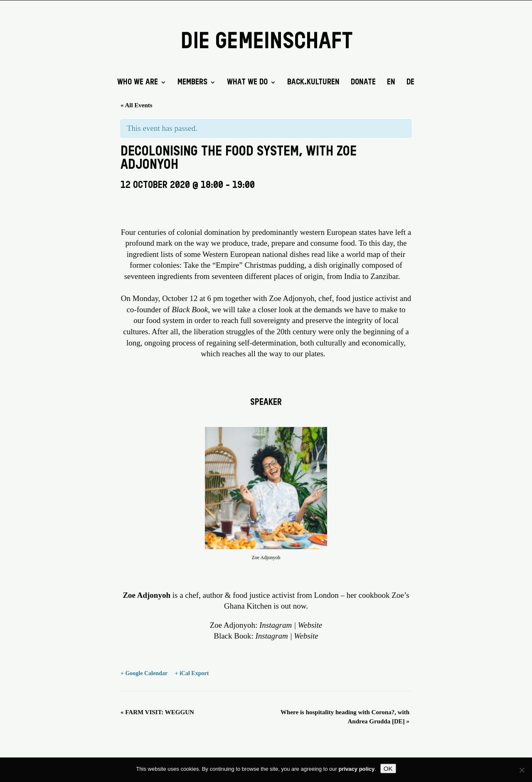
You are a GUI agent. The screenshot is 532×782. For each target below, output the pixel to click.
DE (410, 83)
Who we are (138, 83)
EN (391, 83)
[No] (522, 770)
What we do (247, 83)
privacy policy (357, 769)
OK (388, 768)
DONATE (363, 83)
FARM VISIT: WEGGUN (157, 712)
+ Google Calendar (144, 673)
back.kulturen (313, 83)
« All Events (137, 105)
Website (310, 625)
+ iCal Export (192, 673)
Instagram (276, 625)
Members (192, 83)
